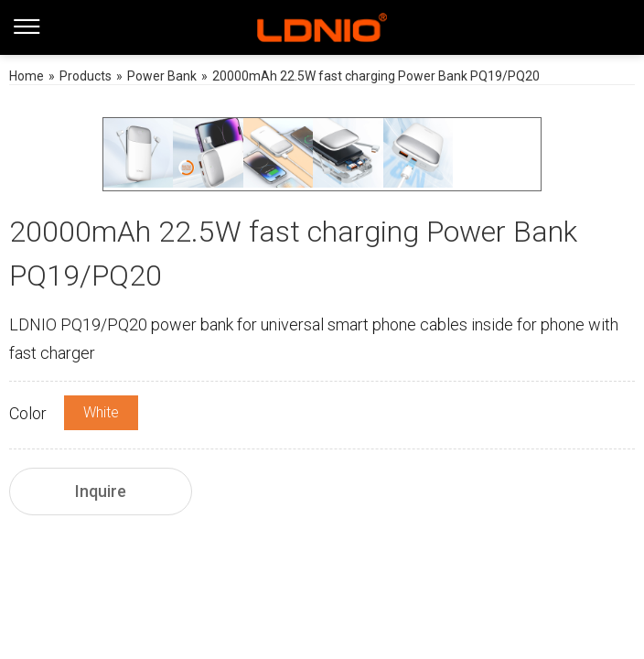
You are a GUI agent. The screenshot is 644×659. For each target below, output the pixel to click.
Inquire (101, 491)
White (101, 412)
